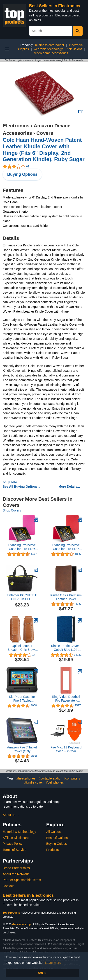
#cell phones (55, 782)
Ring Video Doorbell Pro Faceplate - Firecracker (66, 699)
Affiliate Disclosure (16, 838)
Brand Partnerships (16, 868)
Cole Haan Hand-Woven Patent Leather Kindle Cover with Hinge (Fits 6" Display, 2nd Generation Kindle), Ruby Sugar (44, 150)
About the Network (16, 874)
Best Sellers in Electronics (55, 6)
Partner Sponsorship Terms (22, 880)
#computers (72, 778)
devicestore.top (21, 924)
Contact (8, 886)
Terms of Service (14, 850)
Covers (45, 133)
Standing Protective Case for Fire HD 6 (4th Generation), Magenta (22, 547)
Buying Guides (57, 844)
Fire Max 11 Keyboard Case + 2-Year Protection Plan (66, 749)
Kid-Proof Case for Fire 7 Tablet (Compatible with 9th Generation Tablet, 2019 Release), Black (22, 699)
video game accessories (51, 53)
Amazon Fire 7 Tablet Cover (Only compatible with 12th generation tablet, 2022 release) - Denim (22, 749)
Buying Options (22, 174)
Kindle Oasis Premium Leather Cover (66, 597)
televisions (75, 49)
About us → (11, 815)
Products (52, 850)
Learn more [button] (53, 963)
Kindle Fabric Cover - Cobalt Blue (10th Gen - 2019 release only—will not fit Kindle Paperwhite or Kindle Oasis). (66, 648)
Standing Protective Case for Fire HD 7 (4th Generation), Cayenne (66, 547)
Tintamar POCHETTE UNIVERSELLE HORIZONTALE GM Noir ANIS (22, 597)
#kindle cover (34, 782)
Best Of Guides (57, 838)
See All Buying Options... (21, 487)
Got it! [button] (42, 973)
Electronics (16, 126)
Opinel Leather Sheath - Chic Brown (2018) (22, 648)
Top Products (12, 913)
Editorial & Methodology (19, 832)
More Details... (69, 487)
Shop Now (10, 482)
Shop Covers (12, 510)
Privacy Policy (13, 844)
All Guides (53, 832)
